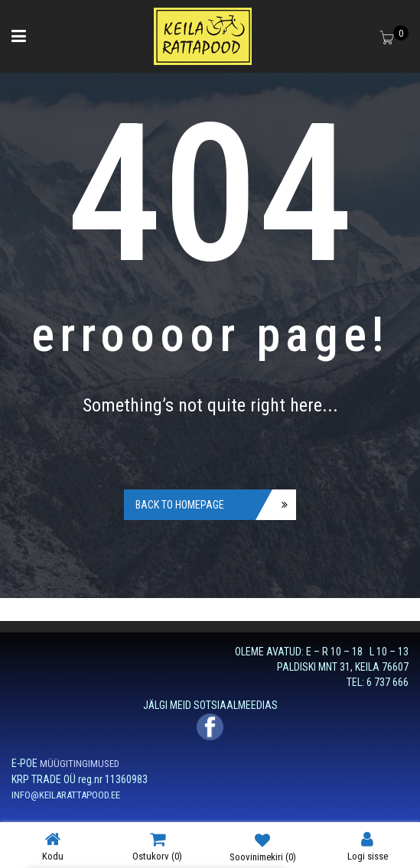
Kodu (53, 846)
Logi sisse (368, 846)
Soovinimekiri (263, 847)
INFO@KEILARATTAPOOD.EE (66, 795)
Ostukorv (157, 846)
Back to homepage (180, 505)
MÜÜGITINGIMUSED (80, 764)
